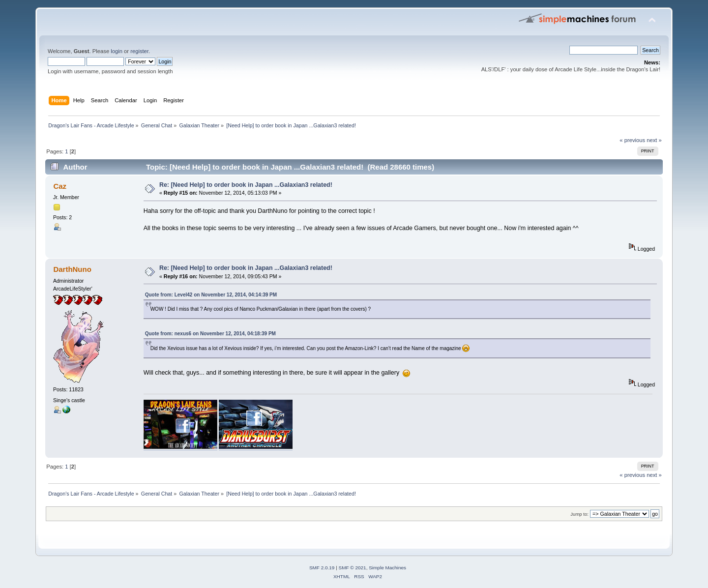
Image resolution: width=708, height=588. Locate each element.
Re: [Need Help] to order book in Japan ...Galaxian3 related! (246, 185)
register (139, 51)
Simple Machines (387, 568)
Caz (60, 186)
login (117, 51)
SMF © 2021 (353, 568)
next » (654, 140)
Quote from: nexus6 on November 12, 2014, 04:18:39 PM (210, 334)
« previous (632, 140)
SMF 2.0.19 (322, 568)
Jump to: (579, 514)
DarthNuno (72, 269)
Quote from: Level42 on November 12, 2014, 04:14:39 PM (211, 295)
